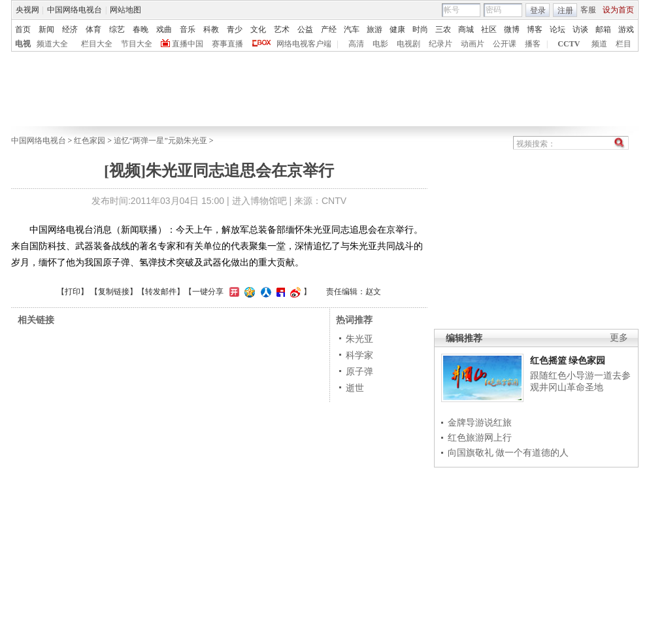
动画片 (473, 44)
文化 (258, 29)
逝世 (355, 388)
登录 (538, 10)
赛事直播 (227, 44)
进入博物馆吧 (259, 201)
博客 (535, 29)
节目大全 (137, 44)
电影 (380, 44)
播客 (533, 44)
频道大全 (52, 44)
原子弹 (359, 371)
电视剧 (408, 44)
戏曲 (164, 29)
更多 (619, 338)
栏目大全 (97, 44)
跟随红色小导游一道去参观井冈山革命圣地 (580, 381)
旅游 (374, 29)
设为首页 (618, 10)
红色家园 (90, 141)
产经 (329, 29)
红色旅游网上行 (480, 437)
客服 (588, 10)
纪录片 (441, 44)
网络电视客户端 (304, 44)
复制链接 (114, 292)
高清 (356, 44)
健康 (397, 29)
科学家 (359, 355)
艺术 (282, 29)
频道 (599, 44)
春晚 (141, 29)
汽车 (352, 29)
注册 (565, 10)
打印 (73, 292)
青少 (235, 29)
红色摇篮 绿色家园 (568, 360)
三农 (443, 29)
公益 (305, 29)
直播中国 (188, 44)
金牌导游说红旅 (480, 422)
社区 (489, 29)
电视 (23, 44)
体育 (93, 29)
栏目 (624, 44)
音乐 (188, 29)
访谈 (580, 29)
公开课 (505, 44)
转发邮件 (161, 292)
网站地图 (125, 10)
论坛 (557, 29)
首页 (23, 29)
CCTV (569, 44)
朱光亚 (359, 339)
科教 (211, 29)
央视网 (27, 10)
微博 (512, 29)
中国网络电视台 (75, 10)
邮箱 (603, 29)
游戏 (626, 29)
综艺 (117, 29)
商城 (466, 29)
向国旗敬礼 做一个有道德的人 (508, 452)
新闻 (46, 29)
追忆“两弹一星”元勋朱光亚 (160, 141)
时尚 (420, 29)
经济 (70, 29)
